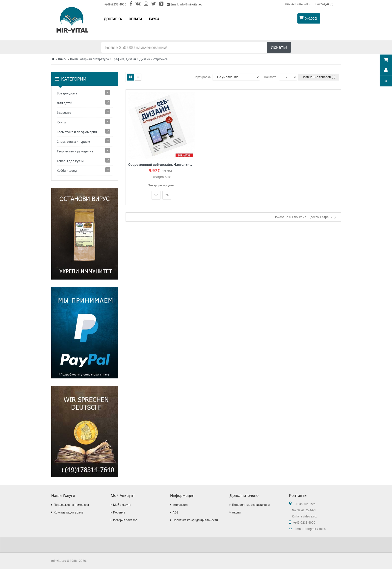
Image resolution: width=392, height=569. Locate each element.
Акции (236, 512)
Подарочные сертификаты (251, 505)
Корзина (119, 512)
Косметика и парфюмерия (77, 132)
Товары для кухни (70, 161)
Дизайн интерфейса (154, 59)
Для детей (65, 103)
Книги (62, 59)
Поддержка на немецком (71, 505)
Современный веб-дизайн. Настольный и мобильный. (162, 165)
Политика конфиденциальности (195, 520)
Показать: (271, 77)
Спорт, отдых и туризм (73, 142)
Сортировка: (203, 77)
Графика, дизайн (124, 59)
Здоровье (64, 113)
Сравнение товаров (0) (319, 77)
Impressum (180, 505)
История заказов (125, 520)
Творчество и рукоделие (75, 151)
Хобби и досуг (67, 171)
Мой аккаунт (122, 505)
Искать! (279, 47)
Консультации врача (69, 512)
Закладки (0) (324, 4)
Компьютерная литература (90, 59)
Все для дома (67, 93)
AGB (175, 512)
